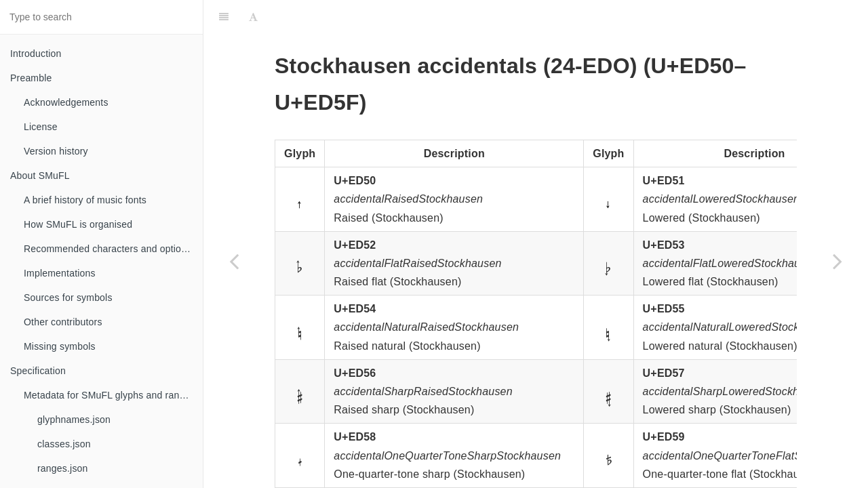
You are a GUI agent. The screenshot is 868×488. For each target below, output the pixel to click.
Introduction (36, 54)
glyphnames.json (74, 420)
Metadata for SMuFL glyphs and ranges (110, 395)
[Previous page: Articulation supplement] (234, 261)
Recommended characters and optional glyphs (113, 249)
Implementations (60, 273)
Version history (56, 151)
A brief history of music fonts (85, 200)
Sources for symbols (68, 298)
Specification (38, 371)
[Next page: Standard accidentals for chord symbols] (837, 261)
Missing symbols (60, 346)
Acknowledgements (66, 102)
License (41, 127)
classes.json (64, 444)
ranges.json (63, 468)
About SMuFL (40, 176)
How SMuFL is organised (78, 224)
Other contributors (63, 322)
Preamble (31, 78)
